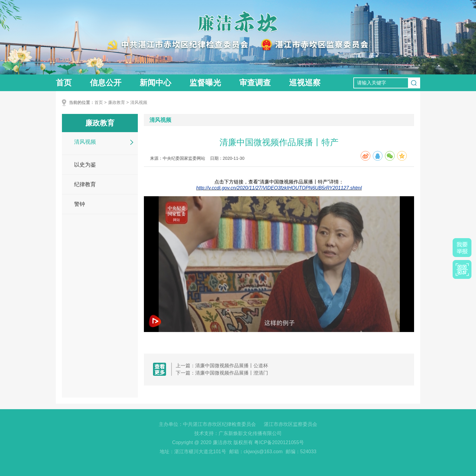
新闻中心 (155, 83)
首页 (64, 83)
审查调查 (255, 83)
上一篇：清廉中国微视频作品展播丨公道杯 (222, 366)
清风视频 (139, 102)
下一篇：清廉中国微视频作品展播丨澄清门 (222, 373)
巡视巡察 (305, 83)
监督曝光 (205, 83)
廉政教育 (117, 102)
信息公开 (106, 83)
